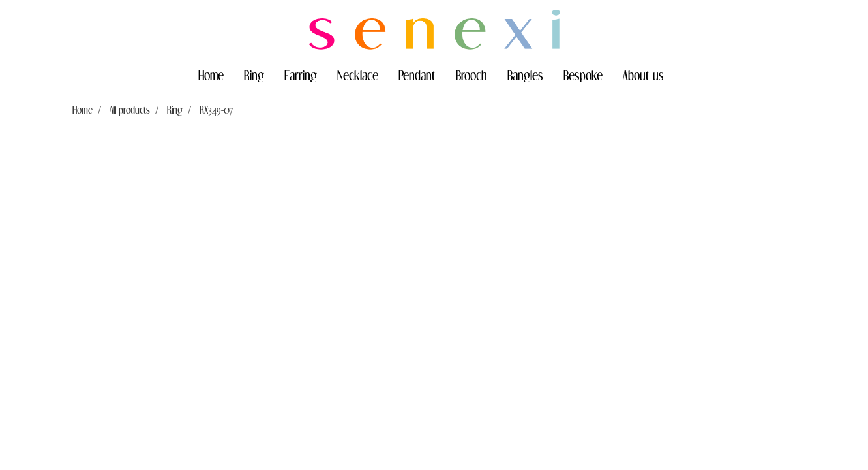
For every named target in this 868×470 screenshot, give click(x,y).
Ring (254, 75)
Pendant (417, 75)
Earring (301, 75)
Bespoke (583, 75)
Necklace (358, 75)
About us (643, 75)
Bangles (525, 75)
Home (211, 75)
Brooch (471, 75)
